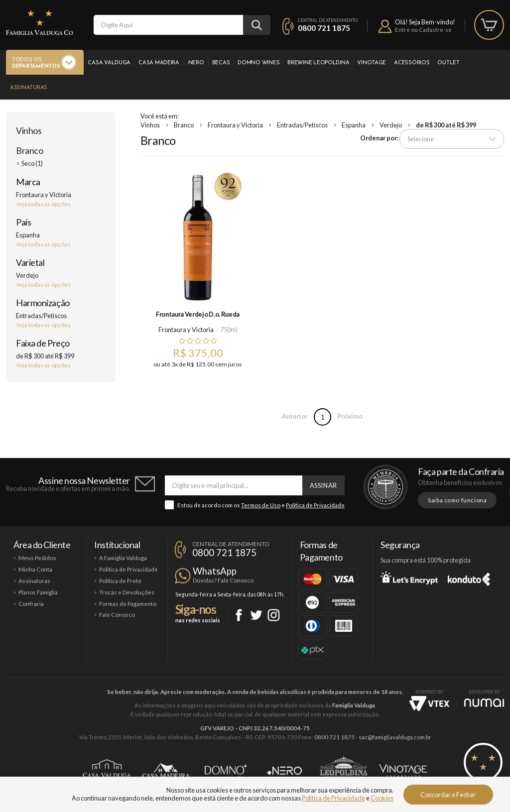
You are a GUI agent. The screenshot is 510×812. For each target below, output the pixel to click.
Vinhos (29, 130)
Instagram (274, 615)
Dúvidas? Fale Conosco (223, 580)
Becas (221, 63)
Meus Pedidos (37, 558)
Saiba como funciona (457, 500)
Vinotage (372, 63)
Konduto (469, 578)
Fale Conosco (117, 615)
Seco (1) (32, 163)
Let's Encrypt (409, 578)
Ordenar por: (379, 138)
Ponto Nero (285, 771)
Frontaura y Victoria (235, 125)
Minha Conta (35, 569)
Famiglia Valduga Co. (40, 22)
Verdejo (391, 125)
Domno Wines (258, 63)
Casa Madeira (159, 63)
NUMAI (484, 703)
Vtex (429, 703)
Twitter (256, 615)
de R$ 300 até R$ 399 (446, 125)
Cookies (382, 798)
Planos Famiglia (38, 592)
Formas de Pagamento (128, 604)
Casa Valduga (109, 63)
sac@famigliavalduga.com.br (395, 737)
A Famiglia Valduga (123, 558)
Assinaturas (29, 88)
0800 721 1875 (324, 28)
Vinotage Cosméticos (403, 771)
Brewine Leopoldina (318, 63)
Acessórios (412, 63)
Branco (29, 150)
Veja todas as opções (43, 204)
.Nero (196, 63)
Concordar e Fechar (448, 795)
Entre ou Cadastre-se (423, 30)
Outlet (448, 63)
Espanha (354, 125)
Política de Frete (120, 581)
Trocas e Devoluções (127, 592)
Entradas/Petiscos (302, 125)
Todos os (36, 63)
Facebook (239, 615)
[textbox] (168, 25)
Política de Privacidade (315, 505)
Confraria (31, 604)
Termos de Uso (261, 505)
